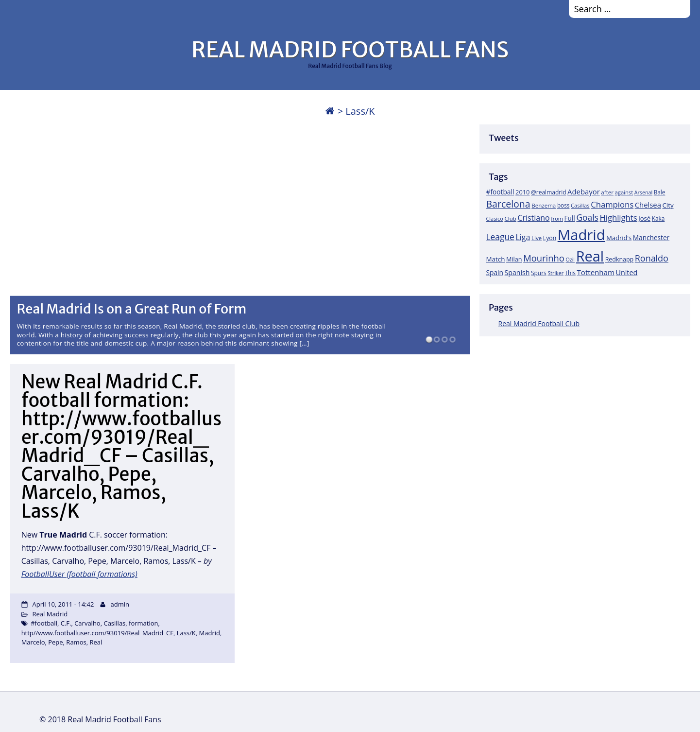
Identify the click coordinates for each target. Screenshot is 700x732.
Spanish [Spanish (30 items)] (517, 272)
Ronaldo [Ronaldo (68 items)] (652, 258)
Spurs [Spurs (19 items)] (539, 273)
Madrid (210, 633)
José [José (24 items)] (644, 218)
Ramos (76, 642)
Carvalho (87, 623)
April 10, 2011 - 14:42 (63, 604)
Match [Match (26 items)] (496, 259)
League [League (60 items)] (500, 237)
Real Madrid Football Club (539, 323)
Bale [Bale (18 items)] (660, 192)
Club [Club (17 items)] (510, 218)
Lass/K (186, 633)
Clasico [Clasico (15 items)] (495, 218)
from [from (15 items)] (557, 218)
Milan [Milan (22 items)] (514, 259)
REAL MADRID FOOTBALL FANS (350, 50)
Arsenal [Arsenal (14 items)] (643, 192)
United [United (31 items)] (627, 272)
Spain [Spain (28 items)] (495, 272)
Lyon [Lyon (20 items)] (550, 238)
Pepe (55, 642)
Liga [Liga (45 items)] (523, 237)
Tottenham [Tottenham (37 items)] (596, 272)
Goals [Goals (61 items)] (587, 217)
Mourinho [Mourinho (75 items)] (544, 258)
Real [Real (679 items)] (590, 256)
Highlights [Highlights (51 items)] (618, 218)
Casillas (114, 623)
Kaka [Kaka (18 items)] (658, 218)
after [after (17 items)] (607, 192)
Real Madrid (50, 614)
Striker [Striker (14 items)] (555, 273)
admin (120, 604)
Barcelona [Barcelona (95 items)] (508, 204)
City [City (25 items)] (668, 205)
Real (96, 642)
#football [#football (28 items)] (500, 192)
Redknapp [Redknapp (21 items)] (620, 259)
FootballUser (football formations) (79, 574)
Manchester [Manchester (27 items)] (651, 237)
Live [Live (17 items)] (537, 238)
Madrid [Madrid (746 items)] (581, 235)
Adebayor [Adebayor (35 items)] (584, 192)
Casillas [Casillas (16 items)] (580, 205)
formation (143, 623)
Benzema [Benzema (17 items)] (544, 205)
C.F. (66, 623)
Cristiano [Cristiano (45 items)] (533, 218)
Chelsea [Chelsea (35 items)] (648, 205)
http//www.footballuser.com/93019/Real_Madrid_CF (97, 633)
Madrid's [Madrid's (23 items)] (619, 238)
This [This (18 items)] (570, 273)
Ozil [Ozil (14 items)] (570, 260)
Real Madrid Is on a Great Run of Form (131, 309)
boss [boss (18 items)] (563, 205)
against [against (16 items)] (624, 192)
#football (44, 623)
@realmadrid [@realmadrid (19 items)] (548, 192)
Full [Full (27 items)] (570, 218)
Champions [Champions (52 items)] (612, 204)
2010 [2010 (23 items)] (522, 192)
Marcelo (33, 642)
